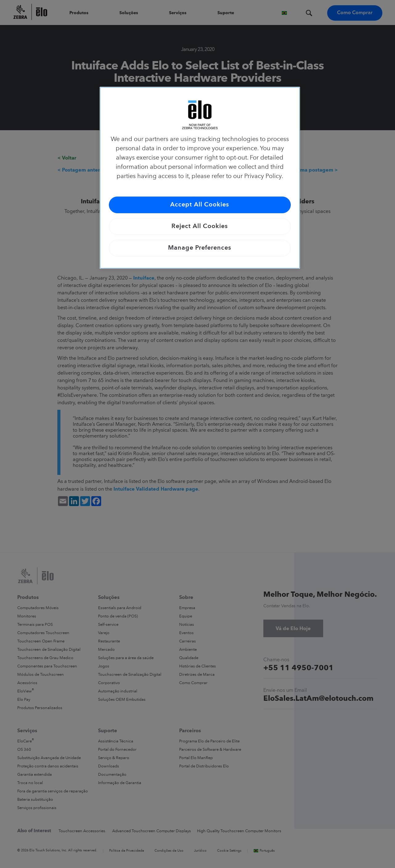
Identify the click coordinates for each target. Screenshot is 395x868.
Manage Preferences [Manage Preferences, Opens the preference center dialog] (200, 248)
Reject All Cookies (200, 226)
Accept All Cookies (200, 205)
